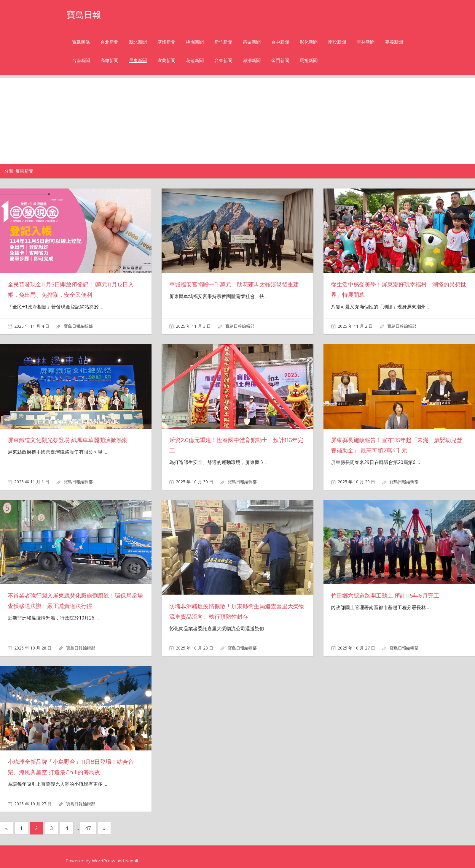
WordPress (104, 861)
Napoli (131, 861)
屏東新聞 (138, 60)
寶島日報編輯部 (78, 326)
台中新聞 (280, 42)
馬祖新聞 (309, 60)
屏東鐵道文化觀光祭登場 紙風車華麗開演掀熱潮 (71, 440)
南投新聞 (337, 42)
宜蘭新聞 (166, 60)
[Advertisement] (237, 120)
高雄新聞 (109, 60)
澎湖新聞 (252, 60)
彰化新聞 (309, 42)
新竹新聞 (223, 42)
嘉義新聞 (394, 42)
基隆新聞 (166, 42)
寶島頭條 (81, 42)
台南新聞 (81, 60)
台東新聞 (223, 60)
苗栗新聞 (252, 42)
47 (88, 828)
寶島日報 (86, 14)
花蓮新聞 (195, 60)
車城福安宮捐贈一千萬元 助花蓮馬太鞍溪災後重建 (237, 284)
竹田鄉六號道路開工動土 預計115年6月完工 (388, 595)
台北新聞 (109, 42)
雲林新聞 (366, 42)
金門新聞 (280, 60)
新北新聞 (138, 42)
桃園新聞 (195, 42)
